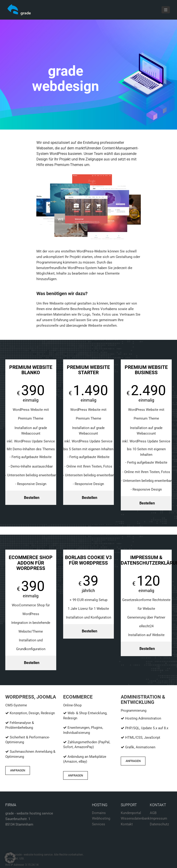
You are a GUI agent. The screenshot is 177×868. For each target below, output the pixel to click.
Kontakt (127, 824)
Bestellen (32, 498)
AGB (153, 813)
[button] (10, 858)
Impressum (158, 818)
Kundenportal (131, 813)
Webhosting (101, 818)
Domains (99, 813)
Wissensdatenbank (135, 818)
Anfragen (18, 770)
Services (99, 824)
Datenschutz (159, 824)
